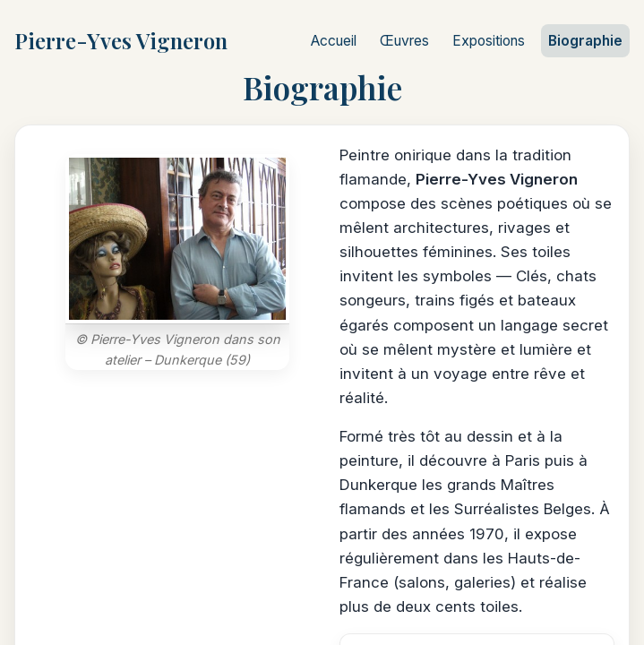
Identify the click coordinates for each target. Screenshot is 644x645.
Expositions (489, 41)
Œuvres (404, 41)
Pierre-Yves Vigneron (121, 40)
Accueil (334, 41)
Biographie (585, 41)
